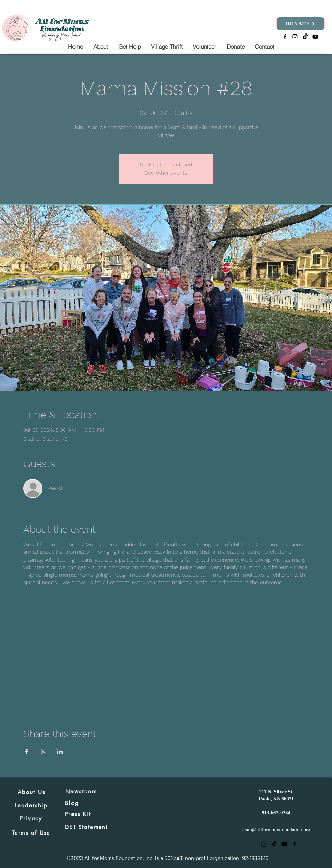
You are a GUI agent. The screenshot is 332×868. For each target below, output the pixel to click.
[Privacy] (31, 818)
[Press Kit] (89, 814)
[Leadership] (31, 805)
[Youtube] (315, 37)
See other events (166, 173)
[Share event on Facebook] (27, 752)
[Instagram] (295, 37)
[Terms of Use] (31, 833)
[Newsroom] (89, 791)
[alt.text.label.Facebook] (285, 37)
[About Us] (32, 792)
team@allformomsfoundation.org (276, 830)
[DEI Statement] (89, 827)
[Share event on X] (43, 752)
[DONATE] (300, 24)
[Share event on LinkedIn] (60, 752)
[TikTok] (305, 37)
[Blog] (73, 803)
